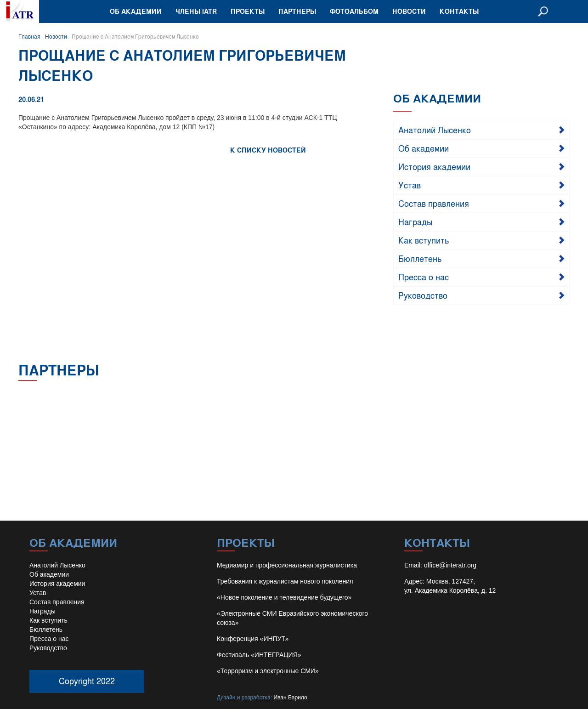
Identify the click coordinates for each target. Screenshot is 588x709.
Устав (410, 185)
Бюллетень (420, 258)
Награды (415, 221)
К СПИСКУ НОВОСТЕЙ (268, 150)
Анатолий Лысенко (435, 130)
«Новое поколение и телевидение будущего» (284, 597)
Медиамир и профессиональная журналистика (287, 565)
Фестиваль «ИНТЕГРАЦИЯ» (259, 655)
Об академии (136, 11)
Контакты (459, 11)
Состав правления (434, 203)
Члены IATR (196, 11)
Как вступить (424, 240)
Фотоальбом (354, 11)
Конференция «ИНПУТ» (253, 639)
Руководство (423, 295)
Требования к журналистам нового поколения (285, 581)
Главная (29, 36)
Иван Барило (290, 698)
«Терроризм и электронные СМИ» (268, 671)
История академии (434, 166)
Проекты (248, 11)
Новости (409, 11)
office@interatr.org (450, 565)
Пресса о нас (424, 277)
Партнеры (297, 11)
